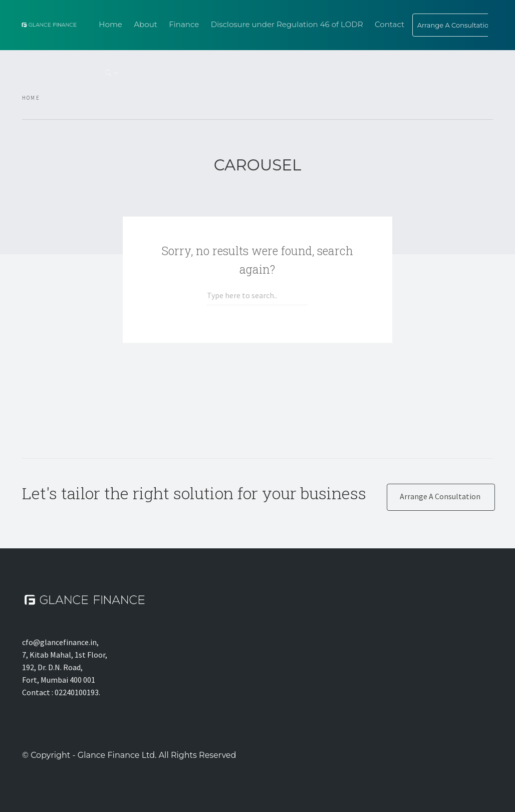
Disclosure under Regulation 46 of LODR (287, 24)
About (146, 24)
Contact (390, 24)
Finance (184, 24)
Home (110, 24)
